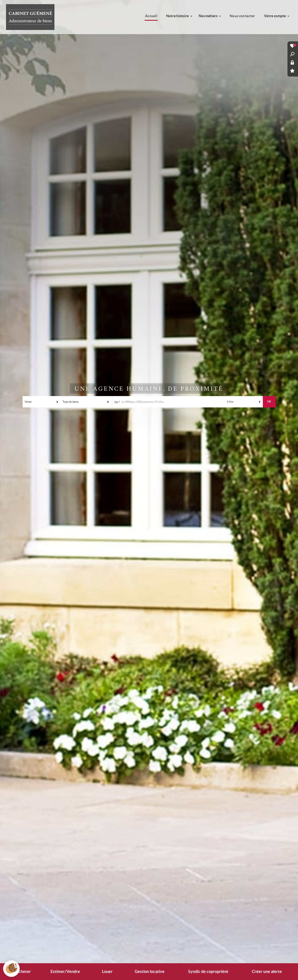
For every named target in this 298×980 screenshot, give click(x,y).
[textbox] (174, 402)
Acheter (23, 972)
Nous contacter (242, 16)
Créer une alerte (267, 972)
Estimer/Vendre (65, 972)
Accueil (151, 16)
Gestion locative (150, 972)
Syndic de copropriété (208, 972)
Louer (107, 972)
